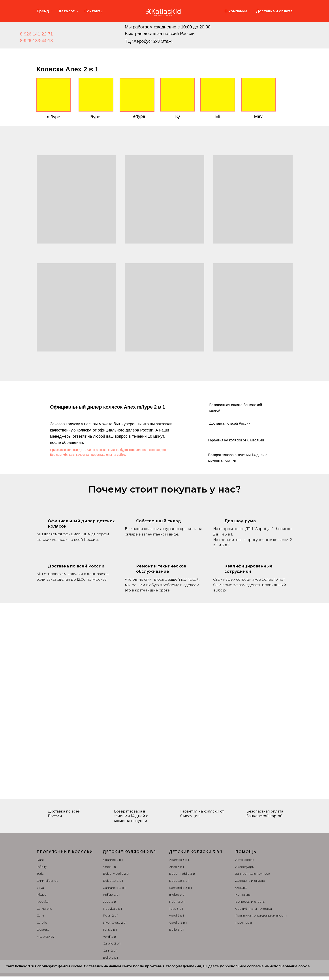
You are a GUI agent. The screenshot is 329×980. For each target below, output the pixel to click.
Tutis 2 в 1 (110, 930)
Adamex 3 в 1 (179, 860)
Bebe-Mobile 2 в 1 (117, 874)
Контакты (94, 11)
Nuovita (43, 902)
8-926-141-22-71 (37, 34)
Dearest (43, 930)
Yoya (40, 888)
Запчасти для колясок (253, 874)
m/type (54, 117)
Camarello (44, 909)
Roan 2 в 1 (111, 915)
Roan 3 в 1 (177, 902)
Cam (40, 915)
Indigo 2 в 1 (112, 894)
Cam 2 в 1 (110, 950)
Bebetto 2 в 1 (113, 881)
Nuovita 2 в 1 (112, 909)
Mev (258, 116)
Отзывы (241, 888)
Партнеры (243, 922)
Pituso (42, 894)
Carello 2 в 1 (112, 943)
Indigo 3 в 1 (178, 894)
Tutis (40, 874)
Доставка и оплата (274, 11)
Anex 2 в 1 (110, 867)
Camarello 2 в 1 (114, 888)
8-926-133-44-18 (37, 41)
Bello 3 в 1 (177, 930)
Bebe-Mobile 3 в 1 (183, 874)
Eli (218, 116)
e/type (139, 116)
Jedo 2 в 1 (110, 902)
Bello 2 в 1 (110, 958)
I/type (95, 117)
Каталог (67, 11)
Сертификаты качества (254, 909)
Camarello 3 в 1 (180, 888)
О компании (236, 11)
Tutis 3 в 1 (176, 909)
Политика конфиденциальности (261, 915)
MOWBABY (46, 937)
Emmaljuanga (47, 881)
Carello (42, 922)
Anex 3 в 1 (177, 867)
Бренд (43, 11)
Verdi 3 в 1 (177, 915)
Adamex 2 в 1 (113, 860)
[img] (107, 33)
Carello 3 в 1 (178, 922)
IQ (178, 116)
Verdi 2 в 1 (110, 937)
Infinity (42, 867)
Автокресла (245, 860)
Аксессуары (245, 867)
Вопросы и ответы (250, 902)
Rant (40, 860)
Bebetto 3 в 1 (179, 881)
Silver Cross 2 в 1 (115, 922)
